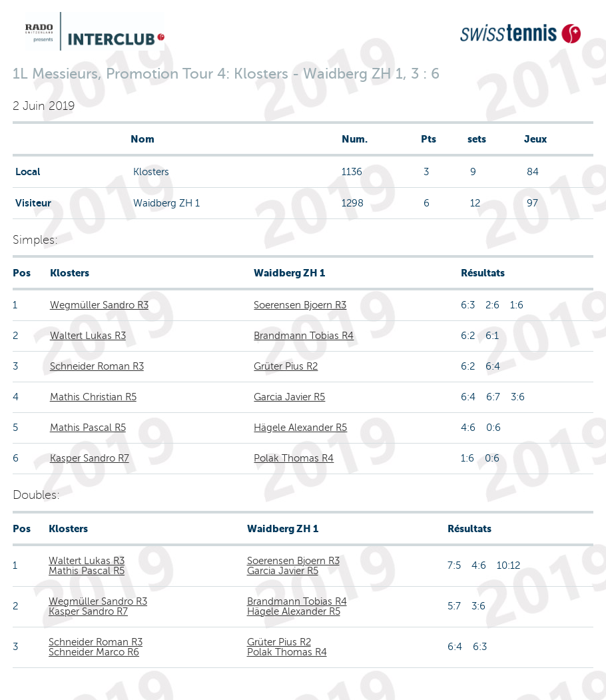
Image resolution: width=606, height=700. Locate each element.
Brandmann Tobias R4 (304, 336)
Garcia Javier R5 (289, 397)
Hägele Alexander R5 (300, 428)
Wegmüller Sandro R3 (99, 305)
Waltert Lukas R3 (88, 336)
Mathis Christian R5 (93, 397)
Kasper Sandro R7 (90, 458)
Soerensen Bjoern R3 (300, 305)
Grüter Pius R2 (286, 366)
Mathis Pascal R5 (88, 428)
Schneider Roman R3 (97, 366)
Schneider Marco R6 (94, 652)
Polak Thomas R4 (294, 458)
